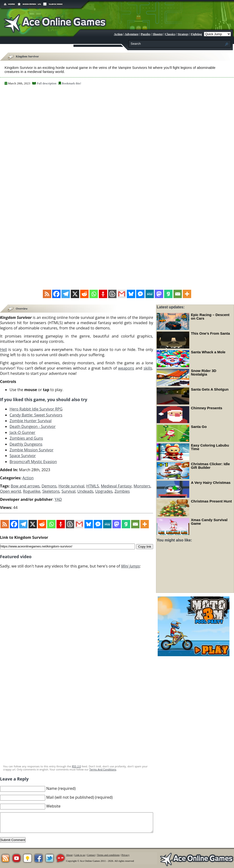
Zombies (122, 491)
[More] (187, 294)
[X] (75, 294)
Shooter (158, 34)
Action (118, 34)
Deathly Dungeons (26, 444)
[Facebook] (56, 294)
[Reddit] (84, 294)
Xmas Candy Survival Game (209, 522)
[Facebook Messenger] (140, 294)
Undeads (85, 491)
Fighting (196, 34)
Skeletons (51, 491)
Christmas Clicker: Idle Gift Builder (210, 466)
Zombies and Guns (26, 438)
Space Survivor (23, 455)
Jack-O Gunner (22, 432)
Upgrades (104, 491)
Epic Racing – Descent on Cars (210, 317)
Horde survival (71, 486)
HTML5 (93, 486)
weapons (126, 368)
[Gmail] (122, 294)
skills (148, 368)
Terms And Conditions (103, 769)
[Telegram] (66, 294)
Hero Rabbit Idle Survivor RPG (36, 409)
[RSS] (47, 294)
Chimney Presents (207, 408)
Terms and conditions (108, 855)
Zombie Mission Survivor (31, 450)
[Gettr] (103, 294)
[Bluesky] (131, 294)
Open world (11, 491)
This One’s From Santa (210, 333)
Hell (3, 349)
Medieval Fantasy (116, 486)
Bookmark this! (71, 83)
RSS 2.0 (76, 766)
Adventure (132, 34)
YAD (58, 499)
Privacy (126, 855)
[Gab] (168, 294)
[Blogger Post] (112, 294)
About (69, 855)
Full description (47, 83)
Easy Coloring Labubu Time (210, 447)
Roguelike (32, 491)
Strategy (183, 34)
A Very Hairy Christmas (211, 483)
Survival (68, 491)
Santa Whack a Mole (208, 352)
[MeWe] (150, 294)
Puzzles (146, 34)
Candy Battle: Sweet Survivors (36, 415)
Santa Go (199, 427)
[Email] (178, 294)
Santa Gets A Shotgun (210, 389)
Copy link (145, 546)
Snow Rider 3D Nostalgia (204, 372)
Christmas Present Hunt (211, 501)
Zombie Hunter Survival (31, 420)
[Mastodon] (159, 294)
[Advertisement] (77, 726)
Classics (170, 34)
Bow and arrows (25, 486)
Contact (91, 855)
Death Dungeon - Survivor (33, 426)
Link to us (80, 855)
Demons (49, 486)
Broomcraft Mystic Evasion (33, 461)
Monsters (142, 486)
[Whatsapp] (94, 294)
